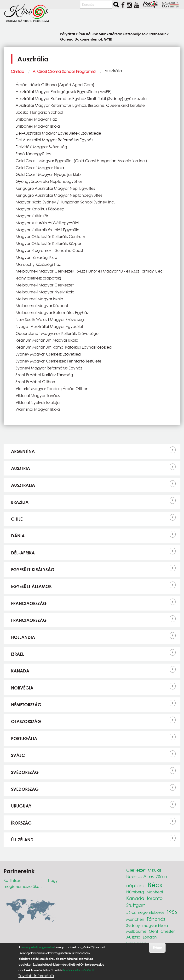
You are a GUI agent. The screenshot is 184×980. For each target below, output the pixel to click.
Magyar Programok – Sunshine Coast (49, 250)
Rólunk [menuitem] (92, 34)
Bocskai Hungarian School (39, 112)
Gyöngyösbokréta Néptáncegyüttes (49, 181)
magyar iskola (155, 925)
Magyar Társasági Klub (36, 257)
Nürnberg (135, 892)
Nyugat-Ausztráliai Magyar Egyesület (49, 326)
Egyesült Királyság (33, 570)
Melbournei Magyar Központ (42, 306)
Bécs (155, 885)
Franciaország (29, 603)
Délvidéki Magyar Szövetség (41, 147)
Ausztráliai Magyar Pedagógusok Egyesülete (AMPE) (64, 92)
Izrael (17, 654)
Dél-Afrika (23, 553)
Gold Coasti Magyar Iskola (40, 168)
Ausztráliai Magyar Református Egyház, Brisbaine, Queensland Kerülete (80, 105)
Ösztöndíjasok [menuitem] (135, 34)
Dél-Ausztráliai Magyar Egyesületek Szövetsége (58, 133)
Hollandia (23, 637)
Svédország (25, 772)
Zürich (161, 876)
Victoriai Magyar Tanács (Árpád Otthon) (53, 389)
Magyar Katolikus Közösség (40, 209)
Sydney (133, 925)
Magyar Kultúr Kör (32, 216)
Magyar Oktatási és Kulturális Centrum (50, 236)
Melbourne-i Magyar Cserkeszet (45, 285)
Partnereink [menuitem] (159, 34)
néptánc (136, 885)
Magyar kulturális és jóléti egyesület (47, 223)
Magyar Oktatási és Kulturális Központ (50, 243)
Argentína (23, 451)
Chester (168, 931)
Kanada (20, 671)
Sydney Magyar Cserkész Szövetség (48, 354)
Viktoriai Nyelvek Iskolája (38, 402)
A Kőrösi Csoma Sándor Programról (64, 71)
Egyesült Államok (31, 586)
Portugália (24, 738)
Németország (26, 705)
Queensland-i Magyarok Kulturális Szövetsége (57, 333)
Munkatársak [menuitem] (110, 34)
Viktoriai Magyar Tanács (38, 395)
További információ (36, 976)
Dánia (18, 536)
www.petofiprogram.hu (37, 947)
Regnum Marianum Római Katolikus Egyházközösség (64, 347)
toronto (155, 898)
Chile (17, 519)
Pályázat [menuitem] (68, 34)
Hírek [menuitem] (81, 34)
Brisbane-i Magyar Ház (36, 119)
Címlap (17, 71)
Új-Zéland (22, 840)
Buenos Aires (140, 876)
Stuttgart (135, 905)
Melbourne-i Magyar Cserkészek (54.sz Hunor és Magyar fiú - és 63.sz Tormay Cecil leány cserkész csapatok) (90, 274)
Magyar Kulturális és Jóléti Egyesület (48, 230)
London (150, 937)
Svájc (18, 755)
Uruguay (21, 806)
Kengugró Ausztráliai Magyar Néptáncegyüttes (59, 195)
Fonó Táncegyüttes (33, 154)
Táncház (156, 919)
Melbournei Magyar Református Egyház (52, 312)
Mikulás (155, 870)
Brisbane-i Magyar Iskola (38, 126)
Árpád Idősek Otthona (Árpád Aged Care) (55, 85)
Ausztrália (23, 485)
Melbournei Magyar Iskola (39, 299)
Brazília (20, 502)
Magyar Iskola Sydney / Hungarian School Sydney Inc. (65, 202)
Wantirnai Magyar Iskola (38, 409)
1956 (172, 912)
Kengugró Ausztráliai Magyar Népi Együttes (55, 188)
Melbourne (136, 931)
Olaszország (26, 721)
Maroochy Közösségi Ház (38, 264)
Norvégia (22, 688)
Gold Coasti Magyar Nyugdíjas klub (48, 174)
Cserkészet (136, 870)
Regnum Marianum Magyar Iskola (47, 340)
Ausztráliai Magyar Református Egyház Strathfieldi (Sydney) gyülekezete (81, 98)
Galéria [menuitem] (67, 39)
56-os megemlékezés (145, 912)
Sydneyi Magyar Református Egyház (49, 368)
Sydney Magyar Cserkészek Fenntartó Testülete (58, 361)
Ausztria (20, 468)
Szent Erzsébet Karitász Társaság (44, 375)
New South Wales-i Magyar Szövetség (50, 319)
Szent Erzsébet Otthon (35, 382)
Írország (21, 823)
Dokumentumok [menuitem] (89, 39)
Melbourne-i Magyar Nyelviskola (45, 292)
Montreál (155, 892)
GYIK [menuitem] (108, 39)
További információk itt (79, 970)
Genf (153, 931)
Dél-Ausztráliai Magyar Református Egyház (54, 140)
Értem (157, 947)
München (135, 919)
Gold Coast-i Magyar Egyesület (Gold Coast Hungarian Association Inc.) (81, 161)
